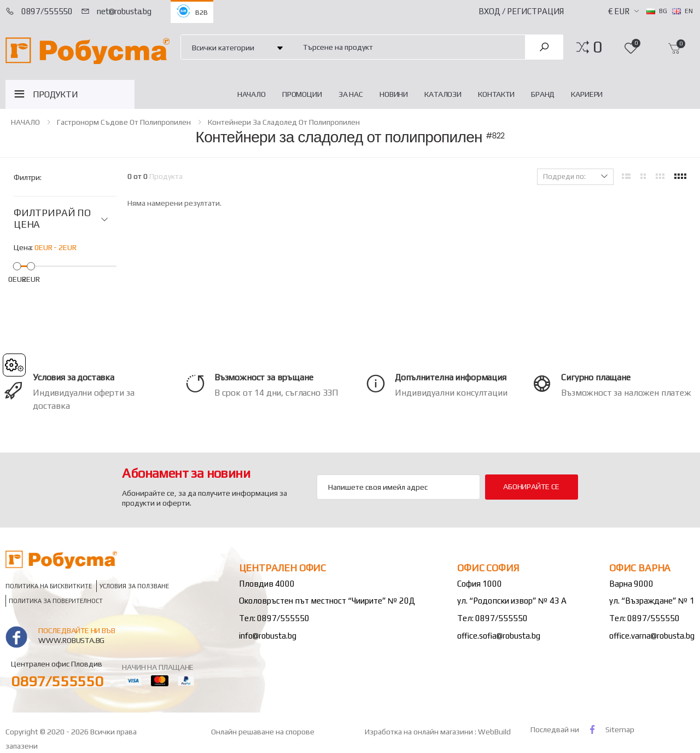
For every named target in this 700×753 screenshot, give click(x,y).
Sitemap (620, 729)
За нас (351, 94)
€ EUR (619, 11)
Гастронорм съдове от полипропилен (124, 122)
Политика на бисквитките (49, 586)
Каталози (443, 94)
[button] (597, 47)
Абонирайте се (531, 486)
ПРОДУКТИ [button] (56, 94)
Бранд (543, 94)
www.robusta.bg (71, 640)
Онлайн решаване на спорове (263, 732)
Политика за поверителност (56, 601)
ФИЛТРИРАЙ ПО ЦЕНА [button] (52, 219)
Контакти (496, 94)
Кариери (587, 94)
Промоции (302, 94)
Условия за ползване (134, 586)
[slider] (17, 266)
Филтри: (28, 177)
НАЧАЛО (252, 94)
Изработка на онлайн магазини (420, 732)
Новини (394, 94)
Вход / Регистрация (521, 11)
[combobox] (408, 47)
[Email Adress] (398, 487)
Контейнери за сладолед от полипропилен (284, 122)
